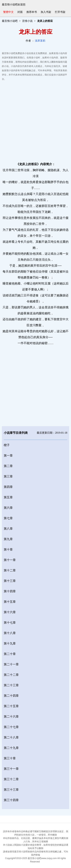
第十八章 (10, 633)
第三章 (8, 476)
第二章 (8, 466)
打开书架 (60, 12)
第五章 (8, 497)
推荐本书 (32, 12)
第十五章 (10, 602)
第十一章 (10, 560)
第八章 (8, 529)
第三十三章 (11, 790)
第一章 (8, 456)
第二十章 (10, 654)
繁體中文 (8, 12)
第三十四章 (11, 800)
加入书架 (46, 12)
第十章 (8, 549)
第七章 (8, 518)
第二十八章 (11, 737)
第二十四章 (11, 696)
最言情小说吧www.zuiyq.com (42, 858)
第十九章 (10, 643)
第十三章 (10, 581)
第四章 (8, 487)
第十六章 (10, 612)
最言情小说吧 (10, 21)
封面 (20, 12)
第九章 (8, 539)
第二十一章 (11, 664)
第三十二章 (11, 779)
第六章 (8, 508)
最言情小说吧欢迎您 (14, 5)
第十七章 (10, 623)
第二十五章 (11, 706)
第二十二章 (11, 675)
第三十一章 (11, 769)
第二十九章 (11, 748)
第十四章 (10, 591)
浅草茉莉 (40, 41)
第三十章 (10, 758)
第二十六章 (11, 717)
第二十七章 (11, 727)
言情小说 (27, 21)
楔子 (7, 445)
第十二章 (10, 570)
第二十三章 (11, 685)
